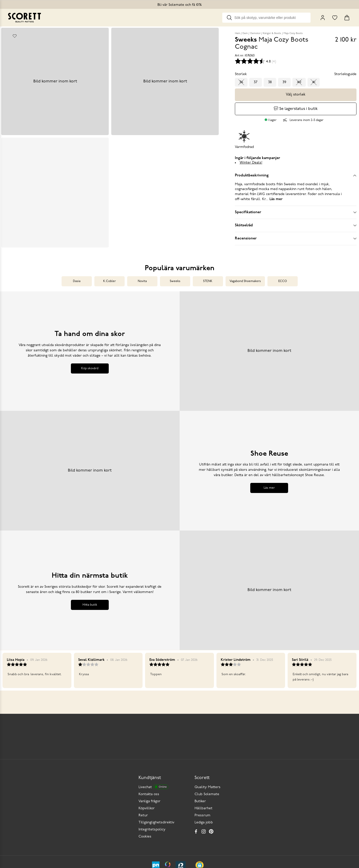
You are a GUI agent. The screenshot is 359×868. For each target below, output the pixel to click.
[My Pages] (323, 18)
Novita (142, 275)
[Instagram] (204, 785)
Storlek (241, 74)
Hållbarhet (203, 762)
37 (256, 82)
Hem (238, 33)
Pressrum (202, 769)
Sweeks (175, 275)
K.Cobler (109, 275)
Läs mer (269, 482)
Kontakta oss (149, 748)
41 (314, 82)
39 (284, 82)
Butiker (200, 755)
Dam (245, 33)
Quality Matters (208, 741)
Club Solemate (207, 748)
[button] (200, 819)
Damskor (255, 33)
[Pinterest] (211, 785)
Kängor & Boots (272, 33)
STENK (208, 275)
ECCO (283, 275)
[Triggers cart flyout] (347, 18)
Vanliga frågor (149, 755)
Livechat (153, 740)
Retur (143, 769)
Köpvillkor (147, 762)
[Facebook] (196, 785)
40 (299, 82)
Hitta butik (90, 599)
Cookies (145, 790)
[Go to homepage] (24, 18)
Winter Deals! (251, 163)
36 (241, 82)
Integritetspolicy (152, 783)
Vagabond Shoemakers (245, 275)
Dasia (77, 275)
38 (270, 82)
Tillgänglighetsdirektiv (156, 776)
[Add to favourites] (15, 36)
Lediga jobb (204, 776)
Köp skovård (90, 362)
